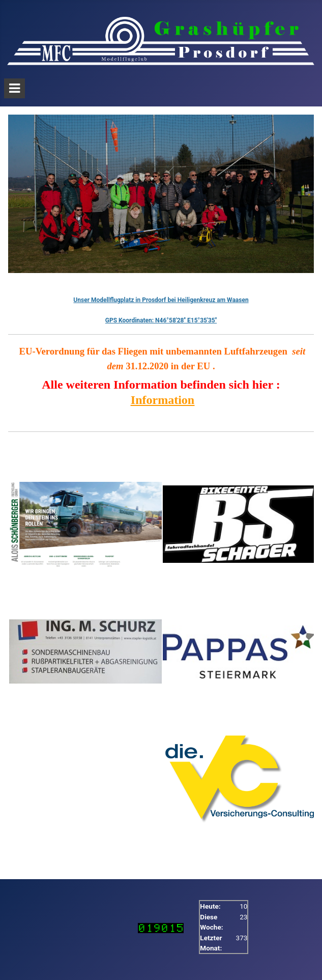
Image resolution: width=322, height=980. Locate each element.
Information (163, 400)
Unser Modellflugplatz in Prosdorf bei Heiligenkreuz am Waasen (161, 300)
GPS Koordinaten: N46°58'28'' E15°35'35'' (161, 320)
